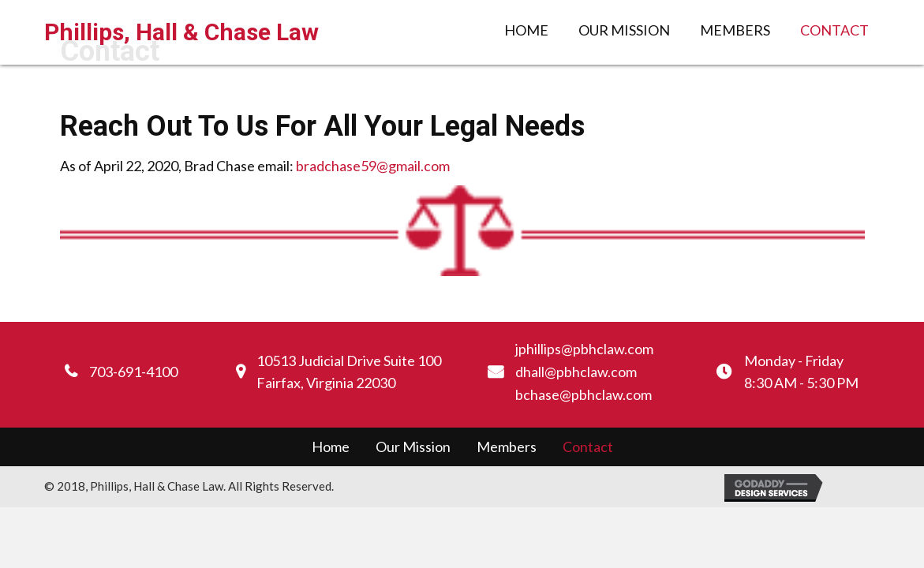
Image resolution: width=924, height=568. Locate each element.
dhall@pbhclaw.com (576, 372)
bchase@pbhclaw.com (584, 394)
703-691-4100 (133, 372)
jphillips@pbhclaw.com (584, 349)
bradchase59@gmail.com (373, 166)
